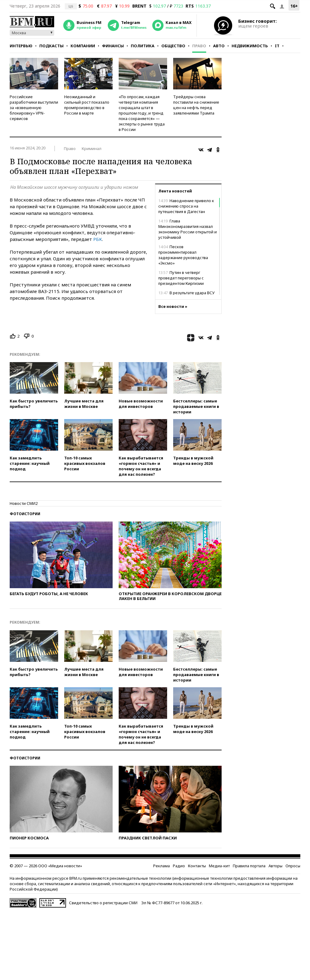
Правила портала (249, 866)
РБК (98, 239)
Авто (219, 46)
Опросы (293, 866)
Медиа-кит (219, 866)
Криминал (92, 148)
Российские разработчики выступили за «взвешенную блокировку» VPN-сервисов (34, 108)
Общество (173, 46)
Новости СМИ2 (24, 503)
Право (199, 46)
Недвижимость (250, 46)
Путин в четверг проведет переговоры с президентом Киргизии (181, 278)
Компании (83, 46)
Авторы (275, 866)
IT (277, 46)
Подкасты (51, 46)
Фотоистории (25, 514)
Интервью (21, 46)
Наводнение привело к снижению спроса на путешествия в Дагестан (186, 206)
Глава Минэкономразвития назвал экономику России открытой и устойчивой (188, 229)
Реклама (162, 866)
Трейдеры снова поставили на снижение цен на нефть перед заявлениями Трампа (196, 105)
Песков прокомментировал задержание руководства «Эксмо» (183, 255)
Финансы (113, 46)
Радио (179, 866)
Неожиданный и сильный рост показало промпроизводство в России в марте (87, 105)
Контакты (197, 866)
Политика (143, 46)
